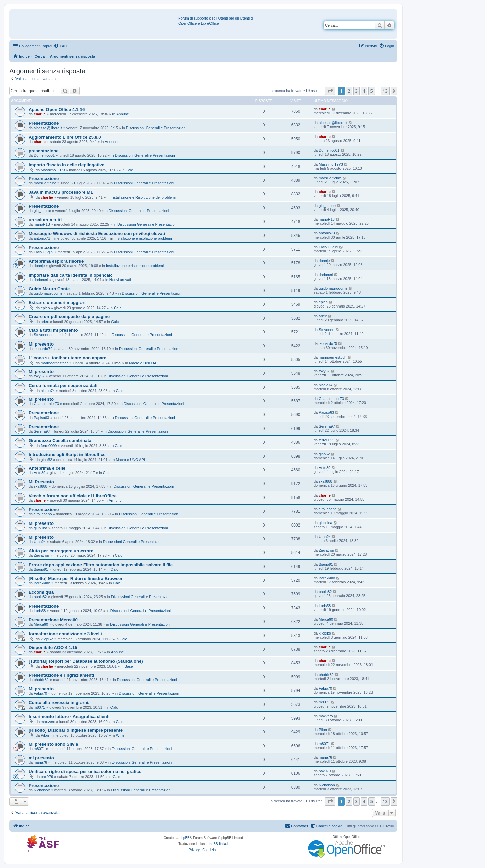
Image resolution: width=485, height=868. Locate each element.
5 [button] (372, 91)
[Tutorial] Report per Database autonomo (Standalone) (86, 661)
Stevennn (41, 335)
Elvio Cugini (43, 252)
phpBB (185, 838)
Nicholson (42, 790)
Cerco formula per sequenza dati (63, 385)
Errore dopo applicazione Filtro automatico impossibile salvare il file (101, 565)
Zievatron (41, 555)
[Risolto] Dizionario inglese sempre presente (76, 730)
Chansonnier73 (46, 404)
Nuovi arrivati (120, 280)
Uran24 (40, 542)
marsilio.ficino (45, 183)
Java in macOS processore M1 (61, 192)
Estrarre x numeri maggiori (57, 303)
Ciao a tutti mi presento (53, 330)
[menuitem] (60, 46)
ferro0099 (49, 446)
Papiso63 (41, 418)
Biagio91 (41, 569)
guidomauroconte (48, 293)
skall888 (40, 486)
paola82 (40, 597)
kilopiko (47, 639)
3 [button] (357, 91)
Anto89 (40, 473)
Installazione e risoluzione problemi (143, 238)
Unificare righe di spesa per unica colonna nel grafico (85, 772)
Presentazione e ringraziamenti (61, 675)
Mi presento (41, 344)
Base (129, 666)
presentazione (44, 151)
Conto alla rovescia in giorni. (59, 703)
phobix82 (41, 680)
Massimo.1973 (53, 170)
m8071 (39, 707)
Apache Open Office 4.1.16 (57, 110)
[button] (330, 91)
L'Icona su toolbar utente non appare (68, 358)
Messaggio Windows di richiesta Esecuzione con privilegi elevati (97, 234)
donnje (39, 266)
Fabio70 (40, 693)
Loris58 (40, 611)
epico (45, 308)
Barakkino (42, 583)
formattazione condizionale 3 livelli (65, 634)
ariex (45, 322)
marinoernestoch (55, 363)
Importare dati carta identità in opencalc (71, 275)
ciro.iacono (43, 514)
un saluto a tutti (45, 220)
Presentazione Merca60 (53, 620)
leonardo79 (43, 349)
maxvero (48, 722)
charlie (40, 114)
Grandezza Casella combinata (60, 441)
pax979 (47, 777)
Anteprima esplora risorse (56, 261)
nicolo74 (48, 391)
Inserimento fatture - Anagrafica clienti (69, 716)
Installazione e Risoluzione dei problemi (143, 197)
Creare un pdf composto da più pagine (69, 316)
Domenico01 (44, 155)
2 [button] (349, 91)
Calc (129, 170)
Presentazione (44, 123)
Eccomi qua (41, 592)
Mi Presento (41, 482)
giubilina (40, 528)
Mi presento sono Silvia (53, 744)
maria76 (40, 762)
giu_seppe (42, 211)
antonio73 (42, 238)
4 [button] (364, 91)
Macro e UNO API (144, 363)
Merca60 (41, 624)
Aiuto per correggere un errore (61, 551)
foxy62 (39, 376)
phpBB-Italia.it (218, 844)
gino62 (46, 460)
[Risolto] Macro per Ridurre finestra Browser (75, 578)
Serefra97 (42, 431)
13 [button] (385, 91)
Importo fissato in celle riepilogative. (67, 165)
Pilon (45, 735)
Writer (121, 735)
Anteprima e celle (47, 468)
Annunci (123, 114)
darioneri (41, 280)
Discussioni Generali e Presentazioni (156, 128)
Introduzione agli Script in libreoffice (67, 454)
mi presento (41, 758)
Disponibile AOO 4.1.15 (53, 647)
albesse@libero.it (48, 128)
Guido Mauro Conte (49, 289)
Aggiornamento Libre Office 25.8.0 (65, 137)
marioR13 (42, 224)
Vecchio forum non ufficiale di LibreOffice (73, 496)
